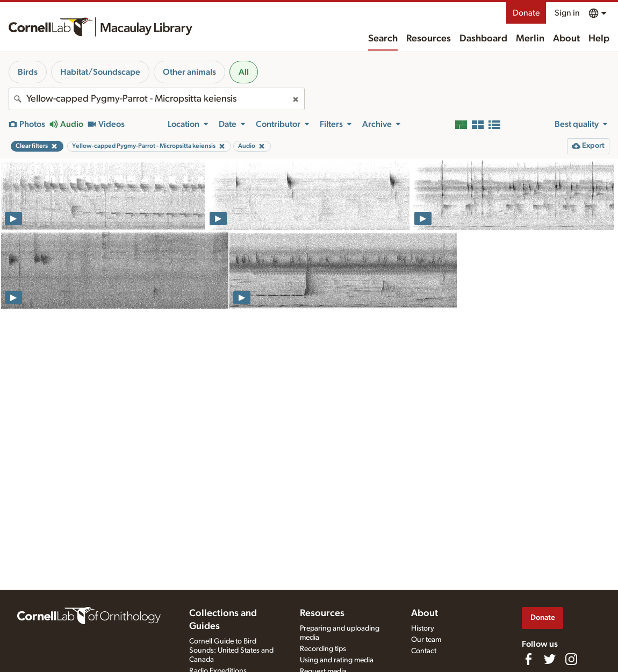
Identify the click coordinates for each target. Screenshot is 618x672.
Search (383, 39)
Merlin (530, 39)
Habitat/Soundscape (100, 72)
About (566, 39)
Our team (426, 640)
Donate (526, 13)
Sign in (567, 13)
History (423, 628)
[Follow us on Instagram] (571, 659)
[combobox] (157, 99)
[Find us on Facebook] (528, 659)
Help (599, 39)
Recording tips (323, 649)
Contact (424, 651)
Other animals (189, 72)
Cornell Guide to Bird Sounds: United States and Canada (231, 650)
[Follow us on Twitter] (550, 659)
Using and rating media (337, 660)
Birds (28, 72)
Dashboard (483, 39)
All (244, 72)
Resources (429, 39)
